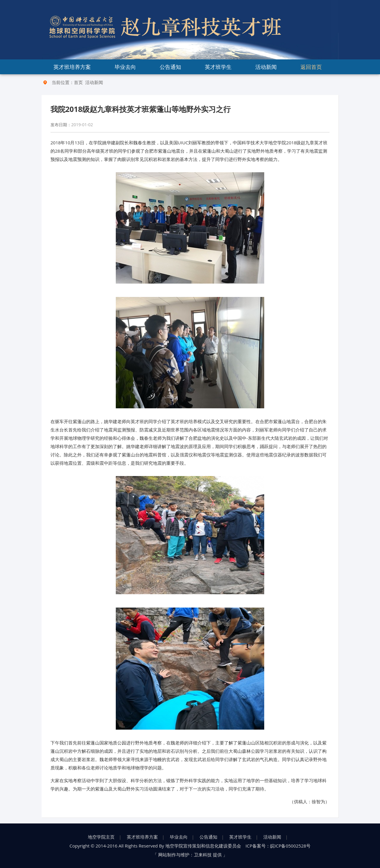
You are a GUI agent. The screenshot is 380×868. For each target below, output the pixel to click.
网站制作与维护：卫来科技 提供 (190, 855)
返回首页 (311, 67)
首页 (78, 82)
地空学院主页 (101, 837)
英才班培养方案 (72, 67)
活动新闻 (266, 67)
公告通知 (170, 67)
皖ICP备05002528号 (290, 846)
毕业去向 (125, 67)
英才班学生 (218, 67)
